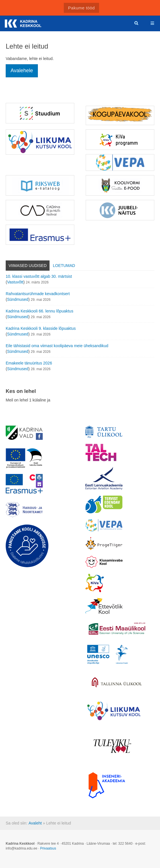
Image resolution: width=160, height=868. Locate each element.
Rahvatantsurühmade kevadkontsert (38, 294)
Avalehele (22, 71)
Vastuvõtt (15, 282)
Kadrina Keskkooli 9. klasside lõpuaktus (41, 328)
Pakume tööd (81, 8)
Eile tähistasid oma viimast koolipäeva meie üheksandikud (57, 346)
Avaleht (35, 823)
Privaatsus (48, 848)
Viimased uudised (28, 266)
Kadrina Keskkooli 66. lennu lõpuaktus (39, 311)
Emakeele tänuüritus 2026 (29, 363)
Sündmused (18, 299)
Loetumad (64, 266)
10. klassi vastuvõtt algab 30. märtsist (39, 276)
